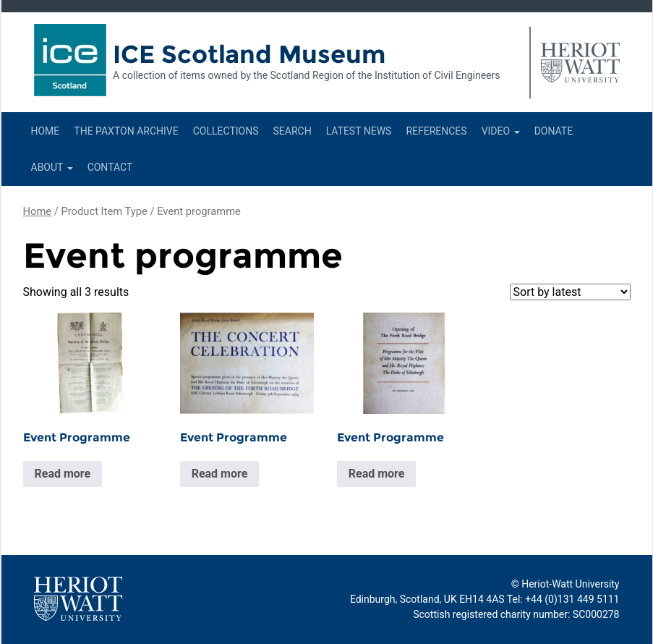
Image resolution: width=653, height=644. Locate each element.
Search (292, 131)
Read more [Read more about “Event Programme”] (63, 474)
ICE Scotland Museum (249, 54)
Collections (226, 131)
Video (501, 131)
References (436, 131)
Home (46, 131)
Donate (554, 131)
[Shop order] (570, 292)
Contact (110, 167)
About (52, 167)
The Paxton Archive (126, 131)
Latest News (359, 131)
